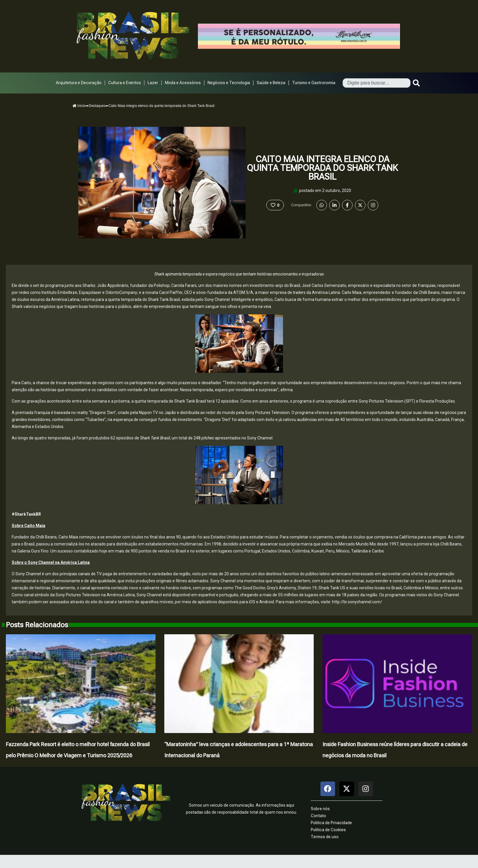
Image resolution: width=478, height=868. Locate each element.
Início (79, 106)
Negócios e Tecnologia (229, 83)
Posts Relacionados (37, 625)
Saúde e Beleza (271, 83)
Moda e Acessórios (183, 83)
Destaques (97, 106)
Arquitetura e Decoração (79, 83)
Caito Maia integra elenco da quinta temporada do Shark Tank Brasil (322, 168)
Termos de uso (325, 837)
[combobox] (377, 83)
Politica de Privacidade (331, 823)
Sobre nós (320, 809)
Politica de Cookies (328, 830)
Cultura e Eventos (125, 83)
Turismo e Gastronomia (314, 83)
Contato (318, 816)
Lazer (153, 83)
